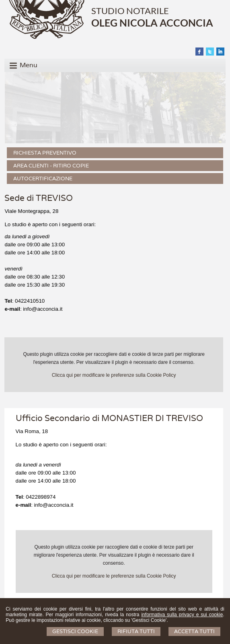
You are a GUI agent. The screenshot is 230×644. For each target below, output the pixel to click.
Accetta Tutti (194, 631)
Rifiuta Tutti (136, 631)
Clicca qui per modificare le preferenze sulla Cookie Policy (114, 375)
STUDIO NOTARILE (130, 11)
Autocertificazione (43, 179)
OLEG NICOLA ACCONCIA (152, 23)
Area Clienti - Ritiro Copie (51, 166)
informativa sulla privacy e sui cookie (182, 615)
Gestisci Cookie (75, 631)
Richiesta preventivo (45, 153)
